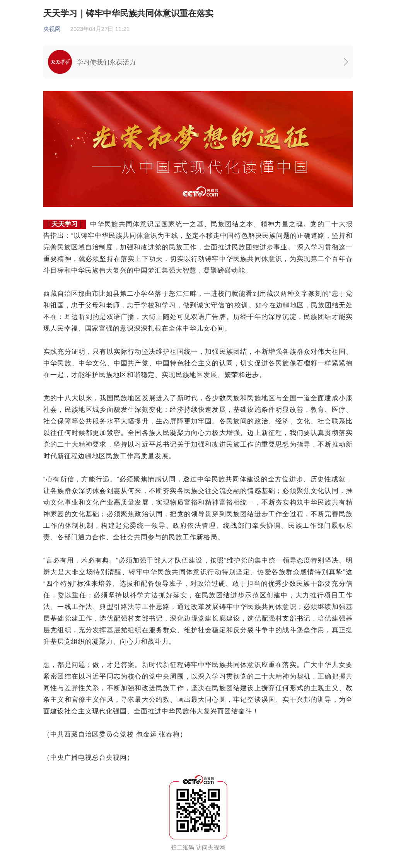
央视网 (52, 29)
